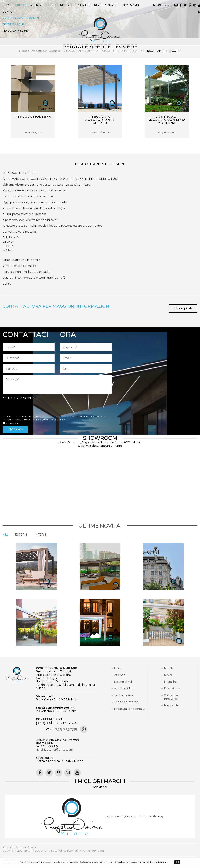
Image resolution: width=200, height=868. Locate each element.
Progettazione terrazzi (126, 709)
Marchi (169, 668)
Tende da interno (126, 702)
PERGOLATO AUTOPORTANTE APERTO (100, 120)
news (98, 5)
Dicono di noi (55, 5)
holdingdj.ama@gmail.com (54, 750)
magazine (112, 5)
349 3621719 (163, 5)
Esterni (21, 535)
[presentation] (29, 408)
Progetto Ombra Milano (57, 668)
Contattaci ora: (50, 719)
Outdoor (20, 5)
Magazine (171, 682)
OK (177, 862)
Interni (41, 535)
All (6, 535)
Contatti (9, 12)
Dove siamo (130, 5)
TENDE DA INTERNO (16, 31)
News (168, 675)
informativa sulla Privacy (56, 416)
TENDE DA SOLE (13, 25)
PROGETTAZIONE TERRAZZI (21, 18)
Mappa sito (172, 705)
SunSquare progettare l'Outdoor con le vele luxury (135, 816)
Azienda (36, 5)
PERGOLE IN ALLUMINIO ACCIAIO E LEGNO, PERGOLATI (102, 51)
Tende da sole (124, 695)
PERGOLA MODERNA (33, 117)
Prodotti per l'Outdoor (46, 51)
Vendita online (124, 689)
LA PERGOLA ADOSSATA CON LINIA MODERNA (167, 120)
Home (7, 5)
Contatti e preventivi (171, 697)
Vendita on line (80, 5)
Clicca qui (183, 308)
